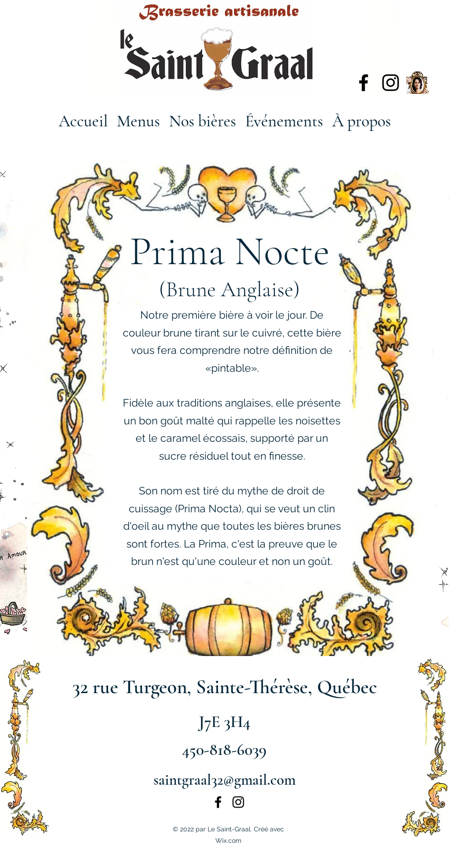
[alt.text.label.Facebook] (364, 83)
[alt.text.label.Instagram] (391, 83)
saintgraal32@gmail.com (224, 780)
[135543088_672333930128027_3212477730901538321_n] (418, 83)
